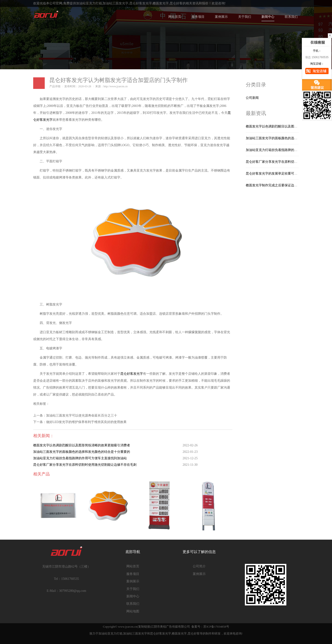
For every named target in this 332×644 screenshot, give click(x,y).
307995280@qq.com (73, 591)
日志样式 (39, 83)
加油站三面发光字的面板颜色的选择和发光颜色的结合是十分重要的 (82, 452)
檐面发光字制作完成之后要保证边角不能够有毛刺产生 (285, 185)
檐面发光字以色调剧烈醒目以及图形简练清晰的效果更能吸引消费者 (82, 445)
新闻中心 (268, 17)
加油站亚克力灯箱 (89, 3)
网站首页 (175, 17)
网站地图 (133, 611)
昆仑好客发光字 (141, 3)
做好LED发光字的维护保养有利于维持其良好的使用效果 (86, 422)
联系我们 (291, 17)
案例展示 (221, 17)
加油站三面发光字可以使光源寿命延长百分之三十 (82, 416)
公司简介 (199, 566)
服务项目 (198, 17)
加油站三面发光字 (116, 3)
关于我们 (245, 17)
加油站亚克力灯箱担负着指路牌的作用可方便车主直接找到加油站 (80, 458)
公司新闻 (252, 98)
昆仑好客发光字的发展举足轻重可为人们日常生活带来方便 (288, 174)
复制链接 (144, 627)
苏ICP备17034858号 (216, 627)
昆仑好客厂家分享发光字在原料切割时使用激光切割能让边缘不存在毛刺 (85, 465)
